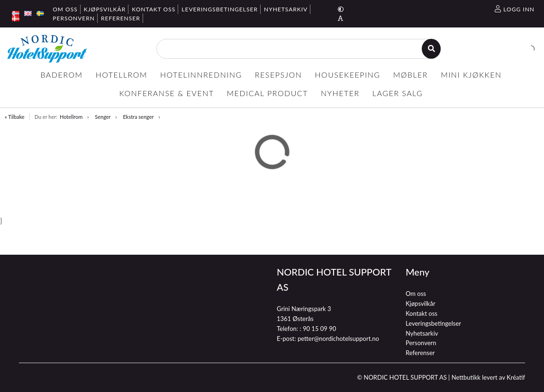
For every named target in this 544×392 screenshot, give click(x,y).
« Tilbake (15, 117)
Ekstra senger (139, 117)
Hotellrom (71, 117)
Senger (103, 117)
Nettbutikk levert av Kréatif (488, 377)
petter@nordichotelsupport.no (338, 339)
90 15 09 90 (319, 329)
